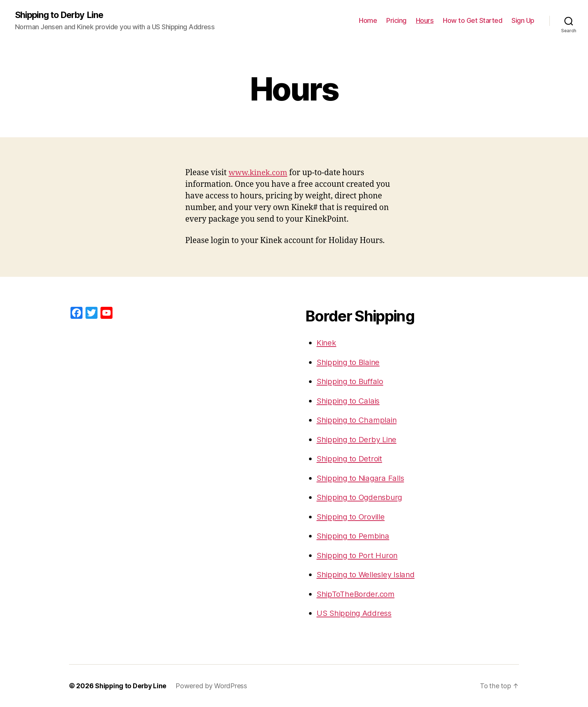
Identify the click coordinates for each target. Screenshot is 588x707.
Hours (425, 21)
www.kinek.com (259, 173)
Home (368, 21)
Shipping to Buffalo (352, 382)
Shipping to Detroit (350, 459)
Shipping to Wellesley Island (367, 575)
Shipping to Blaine (349, 362)
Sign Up (523, 21)
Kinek (327, 343)
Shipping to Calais (349, 401)
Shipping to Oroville (352, 517)
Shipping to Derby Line (61, 15)
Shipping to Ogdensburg (361, 498)
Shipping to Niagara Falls (362, 478)
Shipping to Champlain (358, 420)
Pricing (396, 21)
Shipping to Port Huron (358, 555)
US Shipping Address (355, 613)
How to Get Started (472, 21)
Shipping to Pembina (354, 536)
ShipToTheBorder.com (357, 594)
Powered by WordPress (213, 686)
